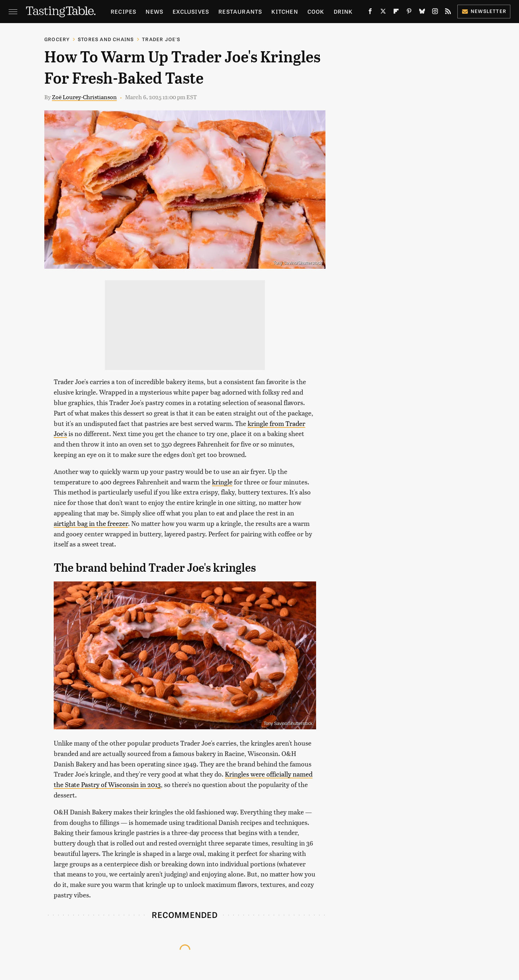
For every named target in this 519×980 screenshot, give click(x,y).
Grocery (57, 39)
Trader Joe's (161, 39)
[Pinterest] (409, 13)
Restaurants (240, 11)
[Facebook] (370, 13)
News (154, 11)
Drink (343, 11)
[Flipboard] (396, 13)
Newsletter (484, 11)
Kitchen (285, 11)
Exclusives (191, 11)
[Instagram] (435, 13)
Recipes (123, 11)
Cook (316, 11)
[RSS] (448, 13)
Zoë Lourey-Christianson (84, 97)
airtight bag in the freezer (91, 523)
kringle (222, 482)
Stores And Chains (106, 39)
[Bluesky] (422, 13)
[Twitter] (383, 13)
